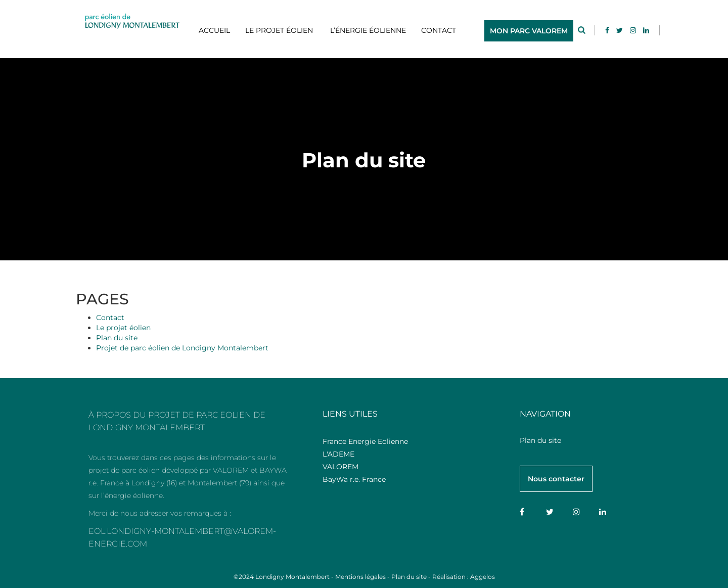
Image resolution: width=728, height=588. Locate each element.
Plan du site (117, 338)
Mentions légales (360, 577)
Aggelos (483, 577)
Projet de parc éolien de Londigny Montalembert (182, 348)
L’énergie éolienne (367, 30)
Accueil (214, 30)
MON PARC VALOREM (529, 31)
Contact (439, 30)
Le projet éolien (279, 30)
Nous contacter (556, 479)
